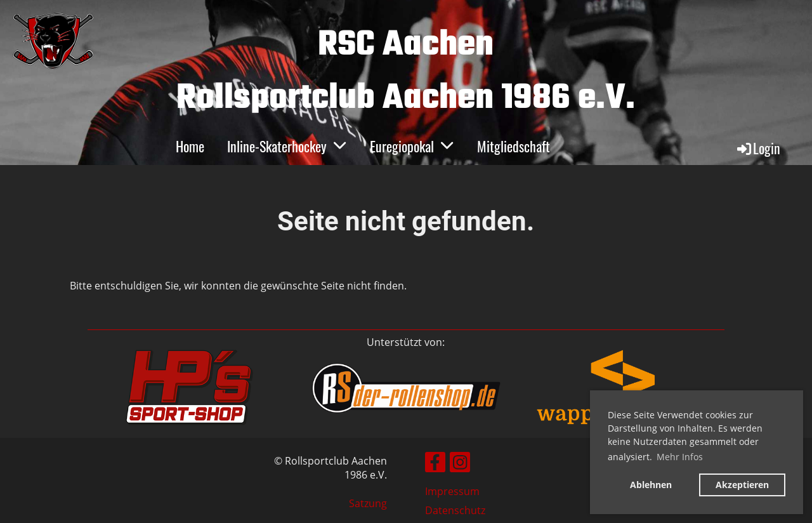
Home (190, 146)
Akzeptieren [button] (742, 485)
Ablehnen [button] (651, 485)
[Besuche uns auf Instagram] (460, 464)
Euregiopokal (412, 146)
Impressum (452, 491)
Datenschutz (455, 510)
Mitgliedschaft (514, 146)
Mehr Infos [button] (680, 457)
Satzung (368, 503)
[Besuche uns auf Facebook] (435, 464)
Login (758, 148)
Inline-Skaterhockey (287, 146)
